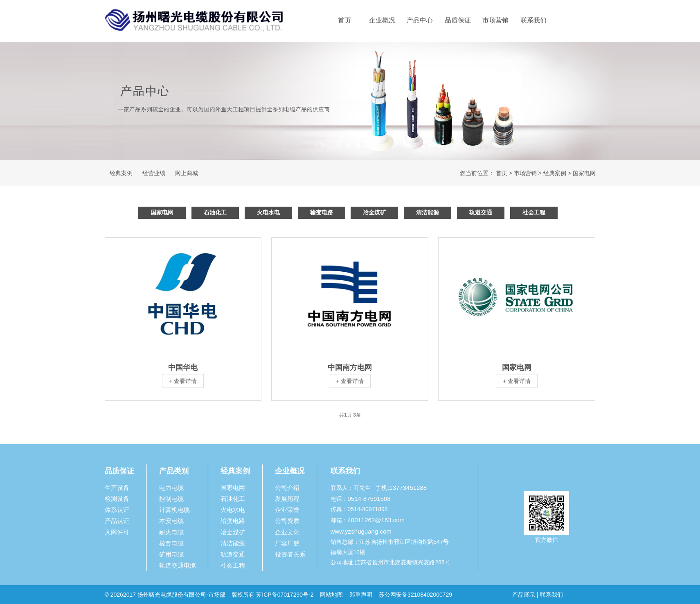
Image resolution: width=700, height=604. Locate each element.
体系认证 (117, 510)
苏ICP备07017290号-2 (285, 595)
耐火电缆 (171, 532)
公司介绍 (287, 488)
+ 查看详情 (183, 381)
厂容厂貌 (287, 543)
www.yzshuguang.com (361, 531)
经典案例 (121, 173)
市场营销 (495, 20)
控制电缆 (171, 499)
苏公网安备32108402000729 (415, 595)
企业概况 (382, 20)
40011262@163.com (376, 520)
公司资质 (287, 521)
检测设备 (117, 499)
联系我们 (533, 20)
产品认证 (117, 521)
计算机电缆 (174, 510)
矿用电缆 (171, 554)
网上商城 (187, 173)
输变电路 (322, 212)
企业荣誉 (287, 510)
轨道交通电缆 (178, 565)
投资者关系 (290, 554)
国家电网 (584, 173)
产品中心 (420, 20)
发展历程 (287, 499)
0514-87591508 (369, 499)
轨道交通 (481, 212)
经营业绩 (154, 173)
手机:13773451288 (401, 488)
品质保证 (458, 20)
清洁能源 (428, 212)
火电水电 (268, 212)
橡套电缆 (171, 543)
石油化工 (215, 212)
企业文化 (287, 532)
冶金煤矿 (374, 212)
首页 (344, 20)
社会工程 (534, 212)
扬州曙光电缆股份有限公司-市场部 (181, 595)
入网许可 (117, 532)
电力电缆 (171, 488)
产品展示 (524, 595)
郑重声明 (362, 595)
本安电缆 (171, 521)
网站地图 (331, 595)
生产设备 (117, 488)
